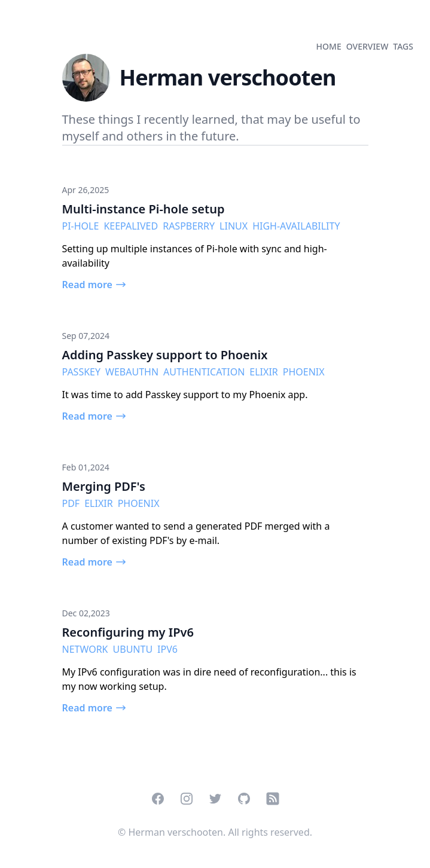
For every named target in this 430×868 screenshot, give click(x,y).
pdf (71, 503)
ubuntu (133, 649)
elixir (263, 372)
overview (368, 46)
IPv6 (167, 649)
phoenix (304, 372)
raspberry (189, 226)
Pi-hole (81, 226)
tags (403, 46)
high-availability (296, 226)
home (329, 46)
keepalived (131, 226)
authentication (204, 372)
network (85, 649)
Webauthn (132, 372)
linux (234, 226)
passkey (82, 372)
